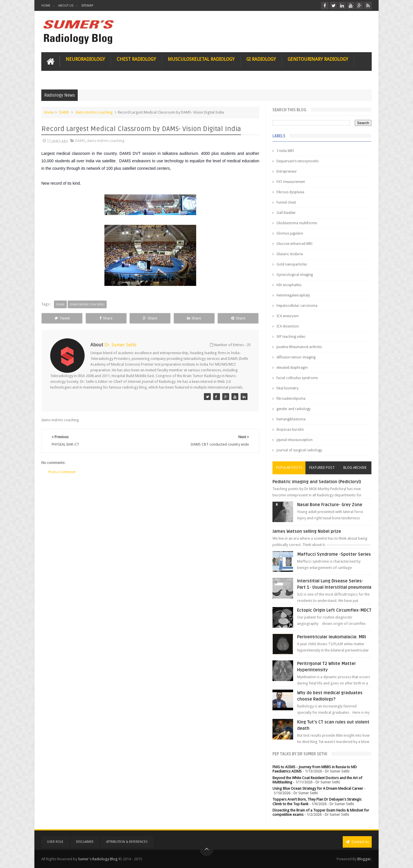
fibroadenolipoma (291, 399)
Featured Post (322, 468)
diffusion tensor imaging (296, 357)
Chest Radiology (136, 59)
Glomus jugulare (290, 233)
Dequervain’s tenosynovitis (298, 161)
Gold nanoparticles (292, 264)
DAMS (64, 112)
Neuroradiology (85, 59)
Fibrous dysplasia (290, 192)
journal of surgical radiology (299, 450)
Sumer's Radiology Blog (98, 859)
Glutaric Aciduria (290, 254)
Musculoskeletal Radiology (201, 59)
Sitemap (87, 6)
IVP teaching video (291, 337)
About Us (66, 6)
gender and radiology (294, 409)
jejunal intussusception (295, 440)
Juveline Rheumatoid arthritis (299, 347)
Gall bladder (286, 213)
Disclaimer (85, 842)
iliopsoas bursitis (290, 430)
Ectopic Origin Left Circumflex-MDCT (334, 610)
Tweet (62, 318)
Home (46, 6)
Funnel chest (286, 202)
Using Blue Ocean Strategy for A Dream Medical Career (318, 788)
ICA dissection (288, 326)
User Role (55, 842)
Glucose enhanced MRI (294, 244)
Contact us (357, 842)
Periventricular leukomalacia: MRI (332, 637)
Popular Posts (289, 468)
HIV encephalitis (289, 285)
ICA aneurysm (288, 316)
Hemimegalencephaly (293, 295)
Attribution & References (127, 842)
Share (106, 318)
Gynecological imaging (295, 275)
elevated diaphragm (292, 368)
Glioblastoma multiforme (297, 223)
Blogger (364, 859)
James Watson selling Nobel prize (307, 531)
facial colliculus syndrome (297, 378)
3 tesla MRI (285, 151)
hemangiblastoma (291, 419)
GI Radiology (261, 59)
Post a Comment (62, 472)
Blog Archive (355, 468)
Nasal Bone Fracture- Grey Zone (330, 505)
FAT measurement (291, 182)
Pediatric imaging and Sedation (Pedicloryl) (317, 482)
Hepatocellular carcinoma (297, 306)
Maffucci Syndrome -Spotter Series (334, 554)
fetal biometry (288, 388)
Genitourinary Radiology (318, 59)
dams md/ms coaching (94, 112)
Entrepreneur (287, 171)
